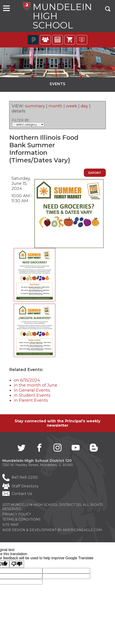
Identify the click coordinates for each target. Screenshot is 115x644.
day (84, 107)
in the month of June (35, 386)
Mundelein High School (61, 16)
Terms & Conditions (21, 521)
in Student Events (32, 396)
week (72, 107)
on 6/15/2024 (27, 381)
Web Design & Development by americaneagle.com (52, 531)
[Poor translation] (17, 565)
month (55, 107)
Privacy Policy (17, 516)
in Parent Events (31, 401)
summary (35, 107)
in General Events (32, 391)
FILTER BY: (21, 121)
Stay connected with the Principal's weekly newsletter (58, 424)
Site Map (10, 526)
